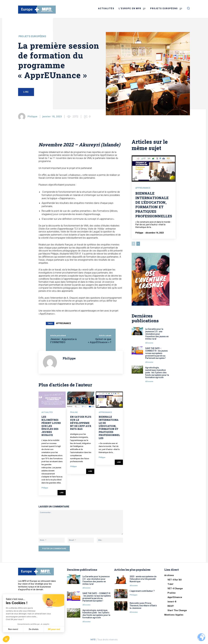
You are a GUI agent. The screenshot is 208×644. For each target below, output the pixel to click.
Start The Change (177, 610)
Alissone (149, 343)
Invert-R (172, 602)
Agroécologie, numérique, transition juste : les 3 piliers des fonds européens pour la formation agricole (157, 372)
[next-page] (138, 244)
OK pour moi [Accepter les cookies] (54, 629)
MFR (93, 640)
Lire (62, 493)
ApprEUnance (105, 412)
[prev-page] (133, 244)
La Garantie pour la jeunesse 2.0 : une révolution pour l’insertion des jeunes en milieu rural (157, 334)
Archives (169, 575)
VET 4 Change (175, 588)
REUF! (171, 606)
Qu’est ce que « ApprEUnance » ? (100, 341)
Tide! (170, 584)
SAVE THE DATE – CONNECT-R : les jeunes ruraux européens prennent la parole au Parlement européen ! (156, 353)
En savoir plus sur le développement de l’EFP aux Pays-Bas (81, 423)
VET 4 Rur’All (175, 580)
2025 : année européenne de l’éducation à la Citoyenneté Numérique (143, 579)
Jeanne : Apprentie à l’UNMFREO (63, 341)
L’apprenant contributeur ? (142, 591)
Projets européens (32, 36)
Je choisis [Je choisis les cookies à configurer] (34, 629)
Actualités (47, 412)
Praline (74, 412)
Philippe (33, 117)
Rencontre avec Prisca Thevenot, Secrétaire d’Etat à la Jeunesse (143, 606)
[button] (6, 639)
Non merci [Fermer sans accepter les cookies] (13, 629)
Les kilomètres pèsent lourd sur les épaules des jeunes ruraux (51, 426)
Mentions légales (174, 615)
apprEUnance (63, 323)
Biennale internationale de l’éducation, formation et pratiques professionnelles (109, 427)
